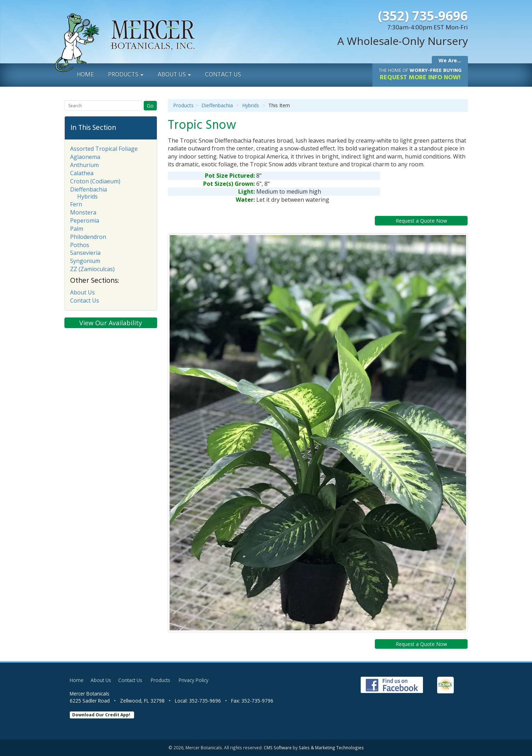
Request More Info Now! (420, 75)
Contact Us (223, 75)
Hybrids (251, 105)
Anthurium (84, 165)
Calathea (82, 173)
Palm (77, 229)
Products (126, 75)
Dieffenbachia (217, 105)
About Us (174, 75)
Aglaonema (85, 157)
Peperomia (85, 220)
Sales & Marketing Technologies (331, 748)
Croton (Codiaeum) (95, 181)
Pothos (80, 245)
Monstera (83, 212)
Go (150, 106)
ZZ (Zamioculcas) (92, 269)
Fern (76, 204)
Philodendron (88, 237)
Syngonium (85, 261)
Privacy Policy (194, 680)
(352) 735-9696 (423, 16)
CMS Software (278, 748)
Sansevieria (85, 253)
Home (85, 75)
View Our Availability (111, 323)
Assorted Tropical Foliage (104, 149)
